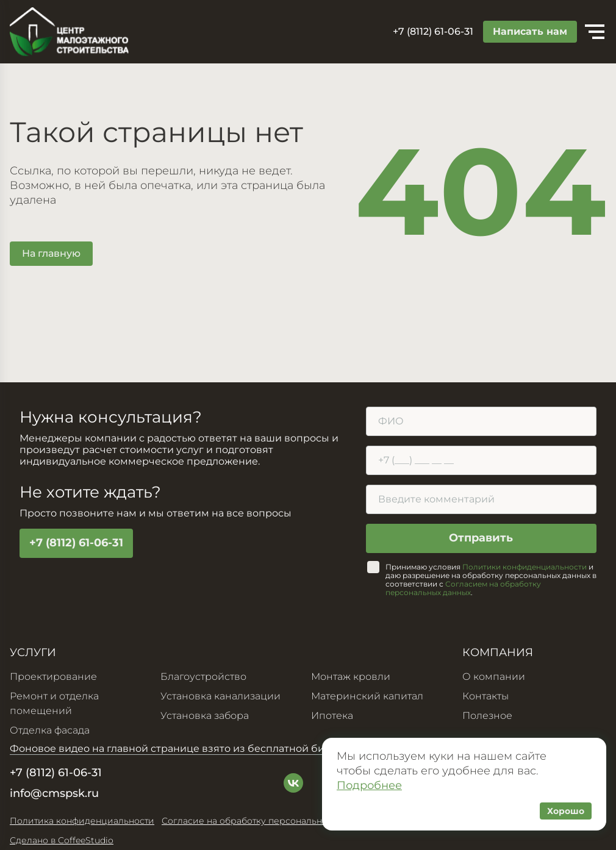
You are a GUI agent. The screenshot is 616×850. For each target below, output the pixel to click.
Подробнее (369, 785)
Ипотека (332, 716)
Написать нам (530, 31)
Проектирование (53, 677)
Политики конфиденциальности (525, 567)
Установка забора (205, 716)
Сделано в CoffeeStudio (62, 840)
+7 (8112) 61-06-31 (76, 543)
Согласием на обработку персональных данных (463, 588)
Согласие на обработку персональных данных (265, 821)
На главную (51, 253)
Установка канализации (220, 696)
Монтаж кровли (351, 677)
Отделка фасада (50, 730)
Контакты (485, 696)
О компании (494, 677)
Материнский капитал (367, 696)
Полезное (487, 716)
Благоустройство (203, 677)
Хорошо (566, 811)
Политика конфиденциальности (82, 821)
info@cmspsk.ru (54, 793)
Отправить (481, 538)
